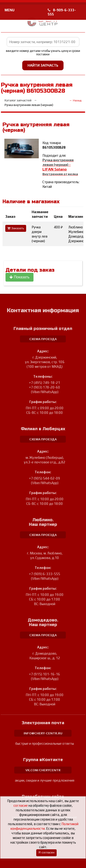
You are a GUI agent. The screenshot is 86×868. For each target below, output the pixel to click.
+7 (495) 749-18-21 (45, 383)
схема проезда (43, 339)
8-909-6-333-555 (62, 12)
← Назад (75, 100)
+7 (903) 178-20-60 (45, 387)
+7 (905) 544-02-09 (45, 478)
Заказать (16, 228)
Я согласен (46, 852)
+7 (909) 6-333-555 (45, 574)
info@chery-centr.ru (43, 733)
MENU (10, 10)
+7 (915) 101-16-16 (45, 674)
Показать (19, 277)
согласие (21, 805)
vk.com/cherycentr (43, 770)
